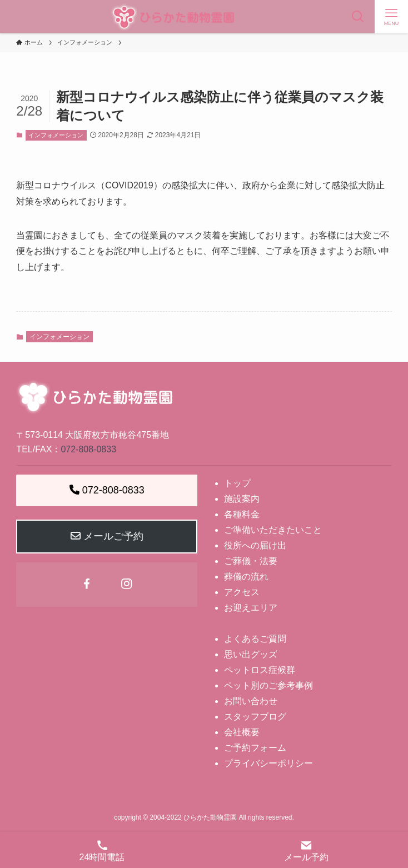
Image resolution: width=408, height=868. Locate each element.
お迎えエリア (251, 608)
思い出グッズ (251, 654)
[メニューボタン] (391, 17)
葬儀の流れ (246, 577)
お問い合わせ (251, 701)
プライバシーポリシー (268, 763)
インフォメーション (56, 135)
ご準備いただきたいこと (273, 530)
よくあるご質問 (255, 639)
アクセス (242, 592)
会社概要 (242, 732)
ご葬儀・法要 (251, 561)
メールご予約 (107, 536)
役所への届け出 (255, 545)
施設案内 (242, 499)
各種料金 (242, 514)
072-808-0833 (88, 449)
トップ (237, 483)
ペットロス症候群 (260, 670)
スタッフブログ (255, 717)
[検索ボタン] (358, 17)
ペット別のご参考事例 (268, 685)
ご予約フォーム (255, 748)
